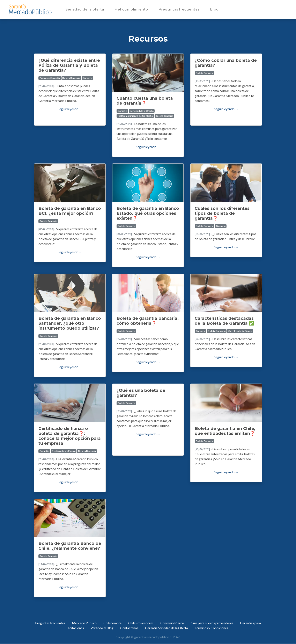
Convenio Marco (172, 623)
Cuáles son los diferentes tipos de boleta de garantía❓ (222, 213)
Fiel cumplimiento (132, 9)
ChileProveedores (141, 623)
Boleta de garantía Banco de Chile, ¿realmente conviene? (70, 546)
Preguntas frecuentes (180, 9)
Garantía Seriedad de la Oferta (166, 628)
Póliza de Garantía (50, 78)
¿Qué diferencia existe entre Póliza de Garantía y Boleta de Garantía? (69, 65)
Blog (215, 9)
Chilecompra (112, 623)
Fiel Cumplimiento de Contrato (135, 116)
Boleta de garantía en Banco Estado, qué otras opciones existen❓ (148, 213)
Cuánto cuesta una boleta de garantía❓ (145, 101)
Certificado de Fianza (240, 331)
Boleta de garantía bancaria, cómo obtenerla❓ (148, 321)
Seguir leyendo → (70, 109)
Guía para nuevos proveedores (212, 623)
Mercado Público (84, 623)
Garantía (87, 78)
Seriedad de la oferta (86, 9)
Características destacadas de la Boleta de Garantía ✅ (224, 321)
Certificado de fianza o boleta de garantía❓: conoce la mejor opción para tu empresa (70, 436)
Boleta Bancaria (71, 78)
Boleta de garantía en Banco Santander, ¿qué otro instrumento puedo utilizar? (70, 323)
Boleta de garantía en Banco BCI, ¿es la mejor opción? (70, 211)
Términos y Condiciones (211, 628)
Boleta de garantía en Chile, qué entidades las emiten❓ (225, 431)
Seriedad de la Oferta (142, 111)
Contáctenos (129, 628)
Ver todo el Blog (102, 628)
